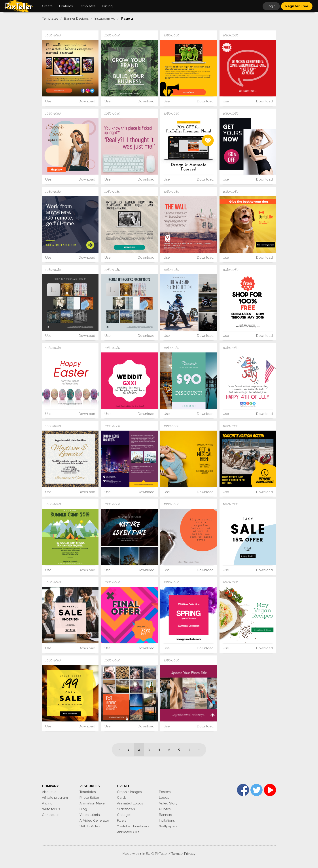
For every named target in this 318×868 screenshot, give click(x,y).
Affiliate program (55, 798)
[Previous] (118, 749)
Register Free (297, 6)
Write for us (51, 809)
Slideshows (126, 809)
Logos (164, 798)
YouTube (270, 790)
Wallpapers (168, 826)
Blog (83, 809)
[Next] (200, 749)
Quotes (165, 809)
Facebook (243, 790)
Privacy (190, 854)
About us (49, 792)
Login (271, 6)
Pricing (47, 803)
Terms (176, 854)
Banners (165, 815)
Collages (124, 815)
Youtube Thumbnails (133, 826)
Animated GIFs (128, 832)
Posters (165, 792)
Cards (122, 798)
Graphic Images (129, 792)
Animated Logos (130, 803)
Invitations (167, 821)
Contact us (51, 815)
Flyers (122, 821)
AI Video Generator (94, 821)
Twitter (256, 790)
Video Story (168, 803)
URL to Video (90, 826)
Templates (88, 792)
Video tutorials (91, 815)
